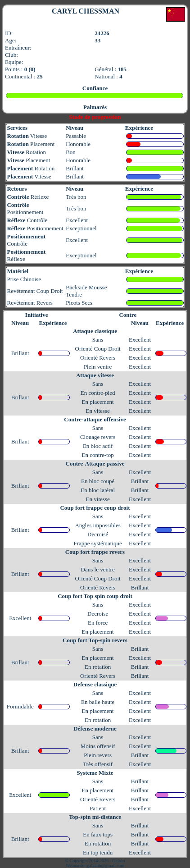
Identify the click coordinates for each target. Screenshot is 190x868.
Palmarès (95, 107)
